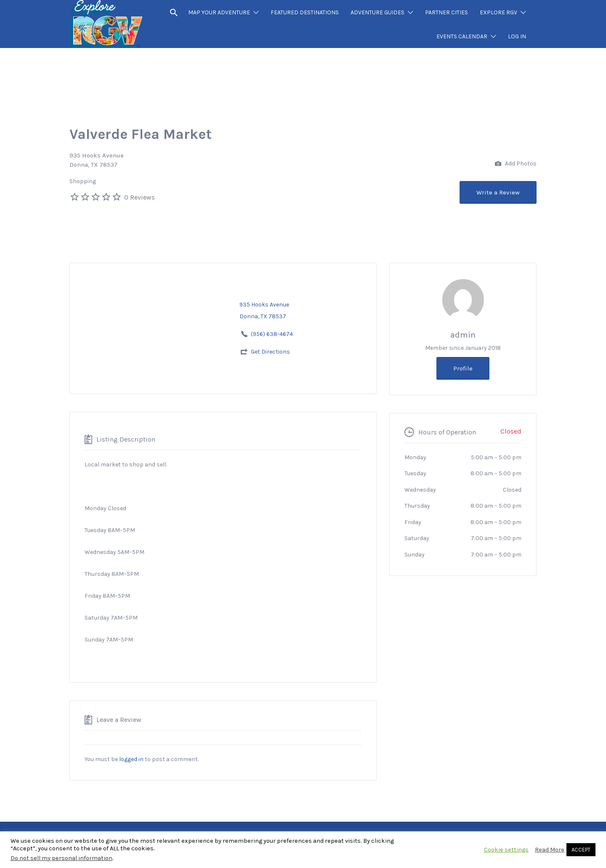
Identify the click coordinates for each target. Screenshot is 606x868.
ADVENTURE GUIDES (377, 12)
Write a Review (498, 192)
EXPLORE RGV (498, 12)
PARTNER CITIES (447, 12)
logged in (131, 759)
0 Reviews (140, 197)
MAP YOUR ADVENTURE (219, 12)
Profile (463, 368)
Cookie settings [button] (506, 850)
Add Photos (516, 164)
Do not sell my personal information (61, 858)
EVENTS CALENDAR (462, 36)
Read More (550, 850)
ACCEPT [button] (581, 850)
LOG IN (517, 36)
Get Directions (270, 352)
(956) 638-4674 (272, 334)
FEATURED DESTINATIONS (305, 12)
